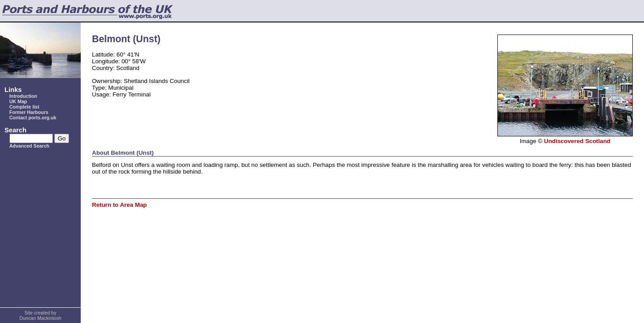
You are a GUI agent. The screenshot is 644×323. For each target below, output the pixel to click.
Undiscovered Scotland (577, 141)
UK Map (18, 101)
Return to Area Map (119, 205)
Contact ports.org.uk (33, 118)
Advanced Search (29, 146)
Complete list (24, 107)
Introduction (23, 96)
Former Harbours (29, 112)
